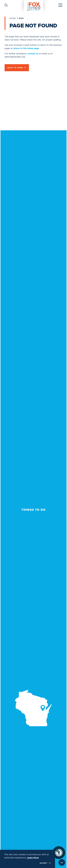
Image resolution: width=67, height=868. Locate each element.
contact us (33, 54)
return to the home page (26, 48)
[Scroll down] (62, 863)
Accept (45, 863)
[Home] (34, 5)
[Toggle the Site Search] (6, 5)
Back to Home (17, 68)
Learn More (33, 858)
